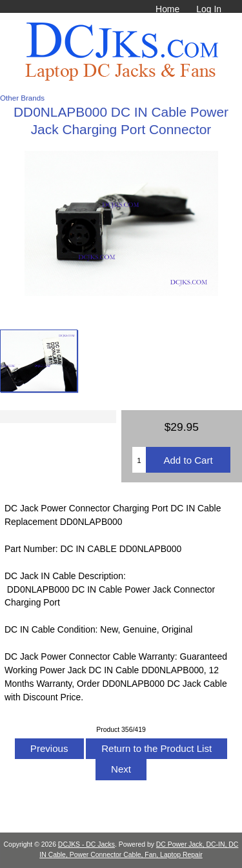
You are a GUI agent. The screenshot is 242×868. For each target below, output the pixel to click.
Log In (209, 9)
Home (167, 9)
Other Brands (22, 98)
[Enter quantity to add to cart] (139, 460)
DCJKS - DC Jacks (86, 844)
